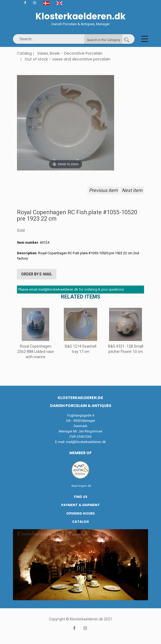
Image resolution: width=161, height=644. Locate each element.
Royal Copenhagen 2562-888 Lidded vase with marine (36, 352)
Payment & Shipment (80, 505)
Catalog (24, 53)
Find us (81, 497)
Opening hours (80, 513)
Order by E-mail (37, 274)
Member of (80, 453)
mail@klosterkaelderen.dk (86, 442)
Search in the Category (104, 40)
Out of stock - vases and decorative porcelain (68, 59)
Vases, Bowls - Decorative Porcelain (70, 53)
